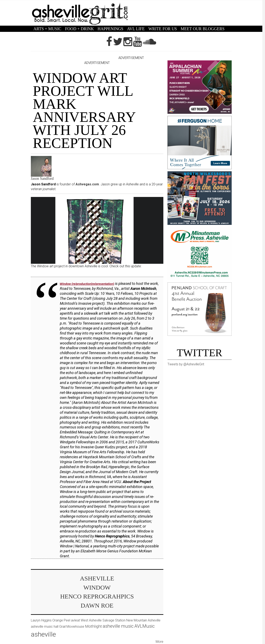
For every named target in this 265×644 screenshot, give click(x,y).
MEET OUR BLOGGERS (202, 29)
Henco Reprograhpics (97, 596)
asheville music (118, 626)
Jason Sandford (42, 179)
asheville (97, 578)
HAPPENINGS (110, 29)
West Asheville (91, 620)
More (160, 642)
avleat (75, 620)
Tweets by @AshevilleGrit (186, 364)
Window (97, 587)
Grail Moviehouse (72, 627)
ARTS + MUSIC (48, 29)
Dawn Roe (97, 605)
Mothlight (93, 626)
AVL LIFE (136, 29)
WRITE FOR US (163, 29)
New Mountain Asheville (143, 620)
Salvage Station (114, 620)
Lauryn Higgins (41, 620)
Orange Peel (61, 620)
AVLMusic (145, 626)
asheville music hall (45, 627)
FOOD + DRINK (79, 29)
